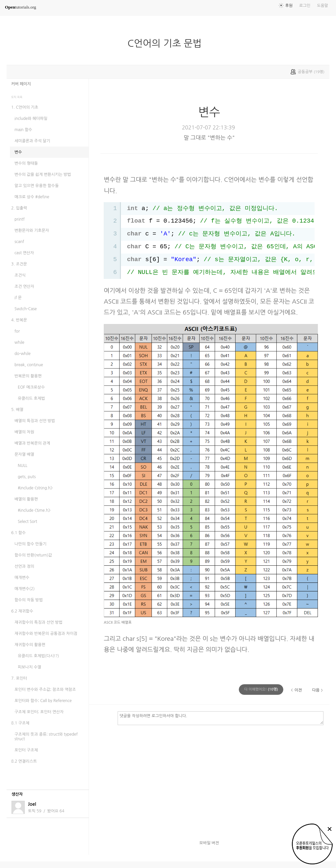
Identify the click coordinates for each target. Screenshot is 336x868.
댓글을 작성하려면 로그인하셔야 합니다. (221, 718)
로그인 (305, 6)
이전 (298, 690)
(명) (261, 689)
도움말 (322, 6)
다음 (316, 690)
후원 (289, 6)
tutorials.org (21, 7)
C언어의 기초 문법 (167, 43)
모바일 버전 (209, 843)
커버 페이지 (21, 84)
